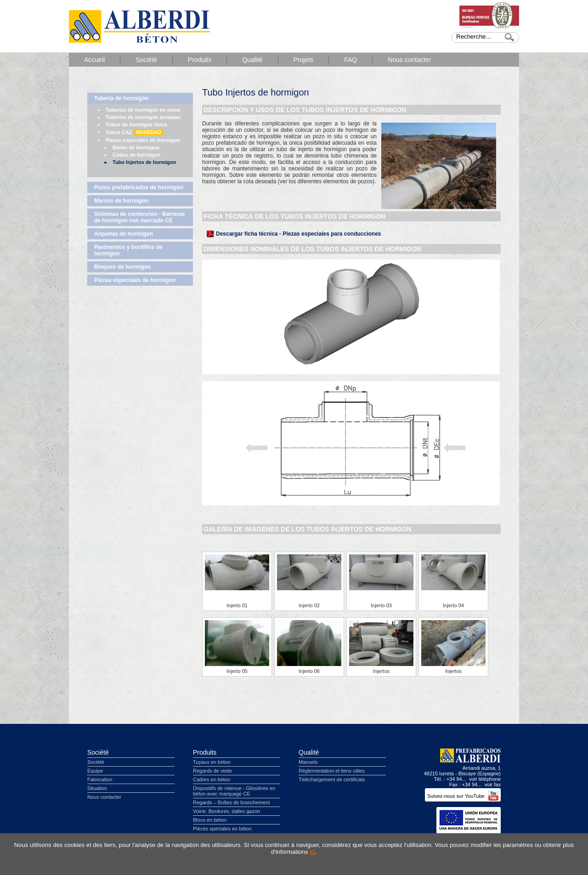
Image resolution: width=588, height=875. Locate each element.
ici (312, 852)
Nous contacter (409, 60)
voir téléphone (485, 779)
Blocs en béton (210, 820)
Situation (97, 788)
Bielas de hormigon (136, 147)
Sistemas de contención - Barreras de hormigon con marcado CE (139, 217)
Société (146, 60)
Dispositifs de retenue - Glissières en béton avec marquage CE (234, 791)
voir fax (493, 785)
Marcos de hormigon (121, 201)
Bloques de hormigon (122, 267)
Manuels (308, 762)
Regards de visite (212, 771)
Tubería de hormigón (121, 98)
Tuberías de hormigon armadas (143, 117)
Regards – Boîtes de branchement (232, 802)
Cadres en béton (212, 779)
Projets (304, 60)
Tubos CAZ (135, 132)
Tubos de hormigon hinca (136, 124)
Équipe (95, 771)
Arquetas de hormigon (124, 234)
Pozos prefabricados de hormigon (139, 187)
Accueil (94, 60)
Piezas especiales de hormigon (143, 140)
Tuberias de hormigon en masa (143, 110)
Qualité (252, 60)
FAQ (351, 60)
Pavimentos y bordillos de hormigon (128, 250)
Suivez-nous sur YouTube (463, 796)
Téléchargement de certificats (332, 779)
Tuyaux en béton (212, 762)
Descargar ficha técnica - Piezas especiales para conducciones (299, 234)
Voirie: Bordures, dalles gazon (226, 811)
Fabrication (100, 779)
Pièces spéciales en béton (222, 829)
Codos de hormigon (136, 155)
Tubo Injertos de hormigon (144, 162)
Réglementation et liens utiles (332, 771)
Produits (200, 60)
